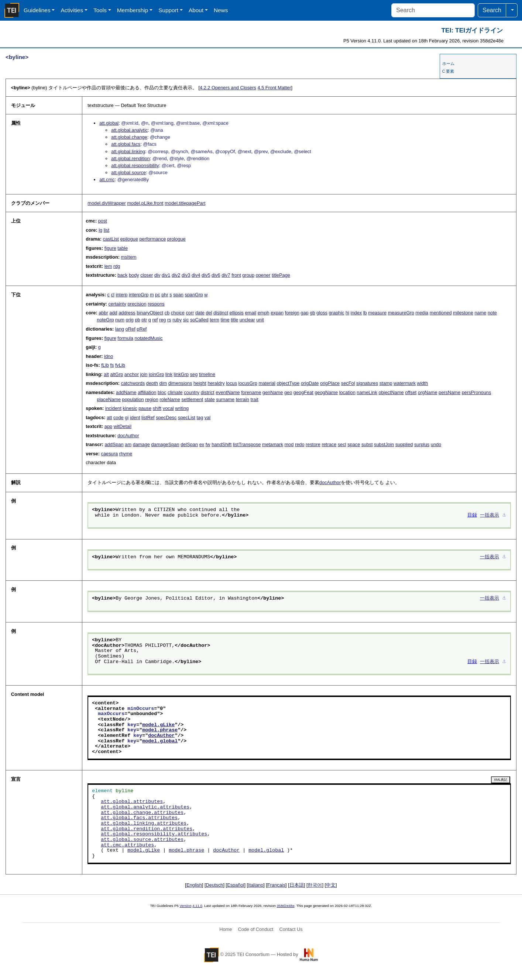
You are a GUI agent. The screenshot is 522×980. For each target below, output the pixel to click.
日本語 (297, 885)
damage (141, 444)
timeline (207, 374)
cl (113, 295)
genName (273, 392)
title (234, 320)
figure (110, 248)
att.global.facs (126, 144)
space (354, 444)
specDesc (166, 417)
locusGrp (248, 383)
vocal (168, 408)
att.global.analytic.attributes (145, 807)
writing (182, 408)
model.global (160, 741)
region (152, 399)
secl (342, 444)
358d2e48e (285, 906)
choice (178, 313)
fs (112, 365)
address (127, 313)
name (480, 313)
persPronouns (477, 392)
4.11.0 (197, 906)
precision (137, 304)
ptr (144, 320)
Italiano (256, 885)
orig (130, 320)
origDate (310, 383)
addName (126, 392)
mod (289, 444)
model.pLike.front (145, 203)
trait (255, 399)
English (194, 885)
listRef (148, 417)
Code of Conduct (255, 929)
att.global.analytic (129, 130)
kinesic (130, 408)
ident (135, 417)
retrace (329, 444)
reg (163, 320)
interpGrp (139, 295)
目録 (472, 515)
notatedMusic (149, 338)
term (214, 320)
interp (121, 295)
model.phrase (160, 730)
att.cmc (107, 180)
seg (194, 374)
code (119, 417)
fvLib (120, 365)
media (422, 313)
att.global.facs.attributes (139, 818)
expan (277, 313)
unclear (247, 320)
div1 (166, 275)
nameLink (367, 392)
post (103, 221)
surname (225, 399)
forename (251, 392)
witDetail (123, 426)
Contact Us (291, 929)
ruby (177, 320)
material (267, 383)
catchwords (133, 383)
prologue (176, 239)
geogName (326, 392)
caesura (110, 454)
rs (169, 320)
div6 (216, 275)
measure (377, 313)
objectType (288, 383)
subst (367, 444)
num (120, 320)
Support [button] (168, 10)
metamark (273, 444)
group (248, 275)
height (200, 383)
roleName (170, 399)
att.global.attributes (132, 802)
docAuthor (128, 436)
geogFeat (303, 392)
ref (155, 320)
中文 (331, 885)
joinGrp (156, 374)
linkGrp (181, 374)
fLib (105, 365)
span (178, 295)
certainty (117, 304)
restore (313, 444)
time (225, 320)
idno (109, 356)
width (422, 383)
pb (137, 320)
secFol (348, 383)
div (157, 275)
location (347, 392)
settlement (192, 399)
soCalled (199, 320)
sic (186, 320)
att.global (109, 123)
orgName (428, 392)
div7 (226, 275)
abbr (103, 313)
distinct (221, 313)
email (250, 313)
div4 (196, 275)
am (128, 444)
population (133, 399)
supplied (404, 444)
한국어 (315, 885)
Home (226, 929)
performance (152, 239)
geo (288, 392)
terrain (243, 399)
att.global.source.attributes (142, 840)
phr (165, 295)
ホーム (448, 63)
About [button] (196, 10)
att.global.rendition (130, 158)
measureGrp (401, 313)
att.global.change (129, 137)
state (210, 399)
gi (127, 417)
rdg (117, 266)
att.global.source (128, 172)
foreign (292, 313)
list (107, 230)
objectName (391, 392)
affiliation (147, 392)
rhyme (126, 454)
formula (125, 338)
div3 (186, 275)
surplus (422, 444)
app (108, 426)
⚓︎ (504, 515)
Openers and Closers (228, 88)
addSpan (114, 444)
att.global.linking (128, 151)
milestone (463, 313)
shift (157, 408)
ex (202, 444)
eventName (228, 392)
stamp (386, 383)
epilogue (129, 239)
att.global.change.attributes (142, 813)
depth (152, 383)
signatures (367, 383)
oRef (130, 329)
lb (365, 313)
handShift (221, 444)
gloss (322, 313)
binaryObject (150, 313)
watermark (405, 383)
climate (175, 392)
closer (147, 275)
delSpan (189, 444)
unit (260, 320)
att (109, 417)
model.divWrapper (107, 203)
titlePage (281, 275)
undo (436, 444)
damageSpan (165, 444)
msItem (129, 257)
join (144, 374)
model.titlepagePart (185, 203)
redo (300, 444)
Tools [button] (100, 10)
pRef (142, 329)
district (208, 392)
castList (111, 239)
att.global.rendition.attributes (147, 829)
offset (411, 392)
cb (167, 313)
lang (120, 329)
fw (208, 444)
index (356, 313)
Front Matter (274, 88)
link (169, 374)
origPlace (330, 383)
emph (264, 313)
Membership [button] (133, 10)
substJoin (384, 444)
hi (347, 313)
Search (492, 10)
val (207, 417)
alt (106, 374)
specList (187, 417)
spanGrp (194, 295)
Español (236, 885)
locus (231, 383)
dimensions (180, 383)
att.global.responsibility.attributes (154, 834)
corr (190, 313)
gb (312, 313)
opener (263, 275)
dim (163, 383)
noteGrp (105, 320)
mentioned (441, 313)
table (123, 248)
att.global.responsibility (135, 165)
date (200, 313)
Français (276, 885)
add (113, 313)
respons (156, 304)
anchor (132, 374)
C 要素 (448, 71)
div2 (176, 275)
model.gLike (158, 725)
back (122, 275)
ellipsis (237, 313)
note (492, 313)
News (221, 10)
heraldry (216, 383)
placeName (109, 399)
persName (449, 392)
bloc (162, 392)
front (236, 275)
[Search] (433, 10)
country (192, 392)
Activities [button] (72, 10)
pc (158, 295)
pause (145, 408)
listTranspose (247, 444)
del (209, 313)
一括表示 (490, 515)
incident (113, 408)
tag (200, 417)
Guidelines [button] (37, 10)
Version (186, 906)
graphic (337, 313)
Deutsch (215, 885)
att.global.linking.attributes (144, 824)
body (134, 275)
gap (304, 313)
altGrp (116, 374)
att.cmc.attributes (127, 845)
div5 (206, 275)
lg (100, 230)
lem (108, 266)
